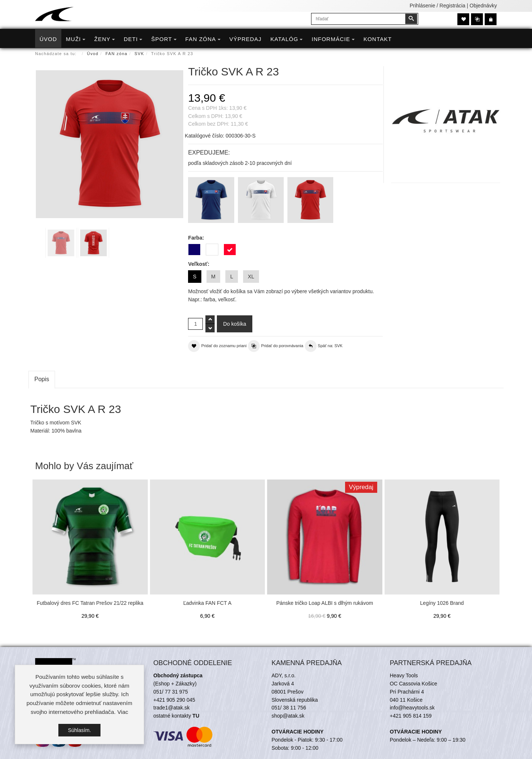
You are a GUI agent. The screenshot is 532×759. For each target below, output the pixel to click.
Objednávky (483, 6)
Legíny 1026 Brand (442, 603)
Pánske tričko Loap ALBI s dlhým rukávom (325, 603)
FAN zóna (117, 54)
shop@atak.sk (288, 716)
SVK (139, 54)
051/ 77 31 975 (170, 692)
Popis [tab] (42, 379)
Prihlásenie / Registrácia (438, 6)
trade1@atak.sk (171, 708)
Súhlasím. (79, 731)
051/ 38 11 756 (289, 708)
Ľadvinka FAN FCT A (207, 603)
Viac (123, 713)
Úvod (93, 54)
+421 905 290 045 (174, 700)
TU (196, 716)
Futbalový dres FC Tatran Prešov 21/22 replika (90, 603)
